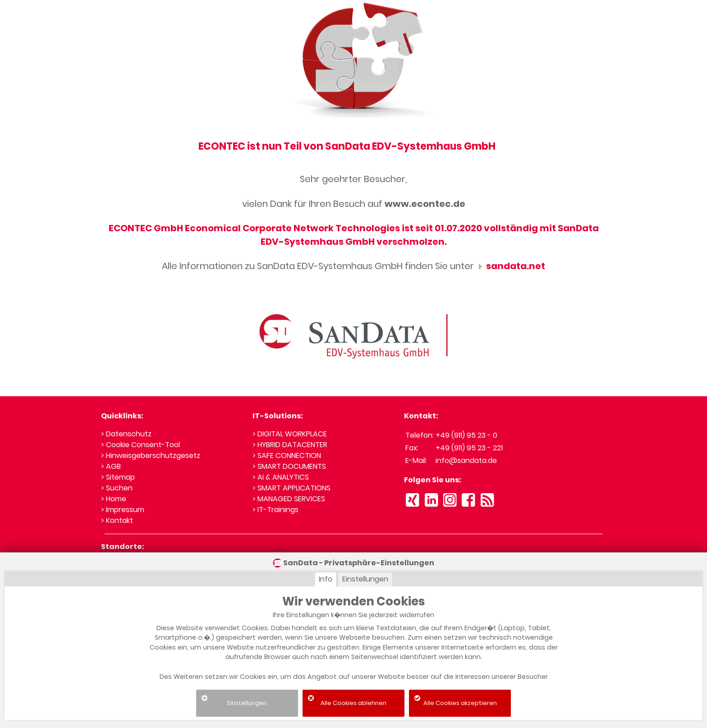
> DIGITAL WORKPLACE (290, 434)
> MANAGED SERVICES (289, 499)
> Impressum (123, 510)
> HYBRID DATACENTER (290, 445)
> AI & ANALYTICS (281, 477)
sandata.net (511, 266)
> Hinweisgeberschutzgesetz (151, 456)
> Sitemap (118, 477)
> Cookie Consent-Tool (140, 445)
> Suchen (117, 488)
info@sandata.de (466, 460)
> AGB (111, 466)
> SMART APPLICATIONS (292, 488)
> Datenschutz (126, 434)
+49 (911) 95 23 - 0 (466, 435)
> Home (114, 499)
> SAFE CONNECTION (287, 456)
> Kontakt (117, 520)
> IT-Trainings (275, 510)
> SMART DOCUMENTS (289, 466)
